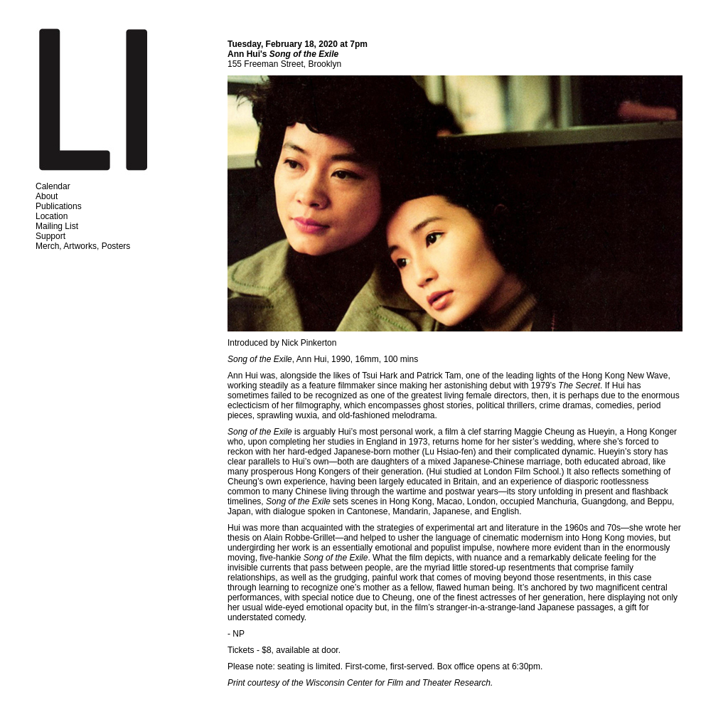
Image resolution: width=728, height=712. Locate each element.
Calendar (53, 186)
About (47, 196)
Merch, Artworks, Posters (83, 246)
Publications (59, 206)
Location (52, 216)
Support (50, 236)
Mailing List (57, 226)
